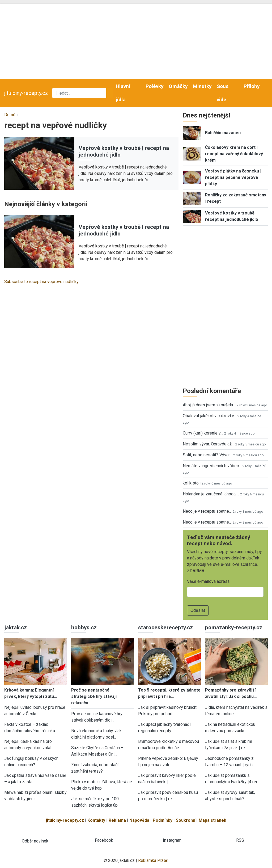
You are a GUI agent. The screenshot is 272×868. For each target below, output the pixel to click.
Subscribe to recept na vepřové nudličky (41, 282)
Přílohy (252, 86)
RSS (240, 840)
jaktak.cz (16, 627)
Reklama (117, 820)
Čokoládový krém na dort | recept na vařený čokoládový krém (234, 154)
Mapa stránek (212, 820)
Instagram (172, 840)
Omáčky (178, 86)
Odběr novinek (35, 841)
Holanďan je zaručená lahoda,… (211, 494)
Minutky (202, 86)
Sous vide (223, 93)
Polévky (155, 86)
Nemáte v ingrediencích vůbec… (212, 466)
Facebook (104, 840)
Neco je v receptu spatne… (207, 511)
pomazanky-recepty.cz (234, 627)
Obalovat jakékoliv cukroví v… (210, 416)
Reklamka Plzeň (153, 860)
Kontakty (96, 820)
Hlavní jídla (123, 93)
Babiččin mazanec (223, 133)
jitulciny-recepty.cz (26, 93)
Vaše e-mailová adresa (208, 581)
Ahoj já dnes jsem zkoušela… (209, 405)
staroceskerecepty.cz (165, 627)
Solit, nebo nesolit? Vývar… (207, 455)
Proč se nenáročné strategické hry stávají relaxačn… (94, 696)
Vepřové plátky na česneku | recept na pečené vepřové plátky (233, 177)
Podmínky (163, 820)
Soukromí (186, 820)
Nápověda (139, 820)
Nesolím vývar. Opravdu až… (209, 444)
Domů (10, 115)
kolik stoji (192, 483)
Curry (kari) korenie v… (203, 433)
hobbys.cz (84, 627)
